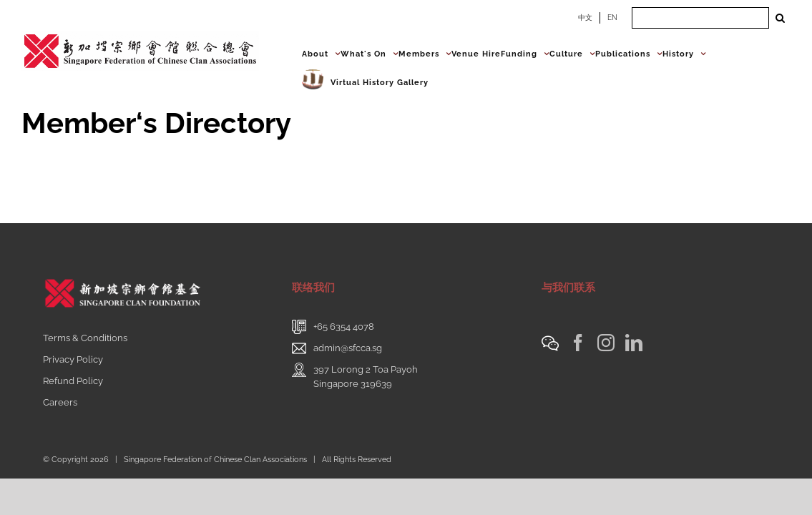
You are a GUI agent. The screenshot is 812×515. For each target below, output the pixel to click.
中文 (585, 18)
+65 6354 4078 (344, 327)
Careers (60, 402)
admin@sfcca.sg (348, 348)
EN (612, 18)
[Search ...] (700, 18)
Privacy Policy (73, 359)
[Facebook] (578, 343)
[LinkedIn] (634, 343)
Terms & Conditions (85, 338)
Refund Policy (73, 381)
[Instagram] (606, 343)
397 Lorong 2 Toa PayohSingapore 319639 (366, 377)
